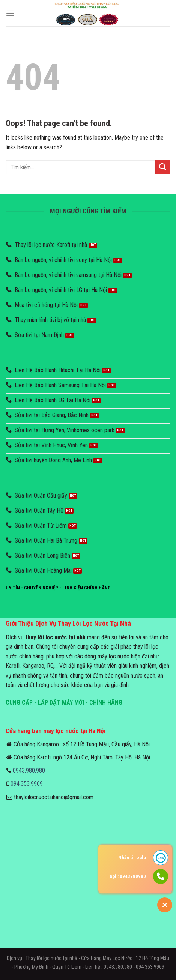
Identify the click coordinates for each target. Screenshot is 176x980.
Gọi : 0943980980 (128, 876)
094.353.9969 (27, 784)
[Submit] (163, 167)
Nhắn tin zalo (132, 857)
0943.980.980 (29, 770)
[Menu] (10, 13)
